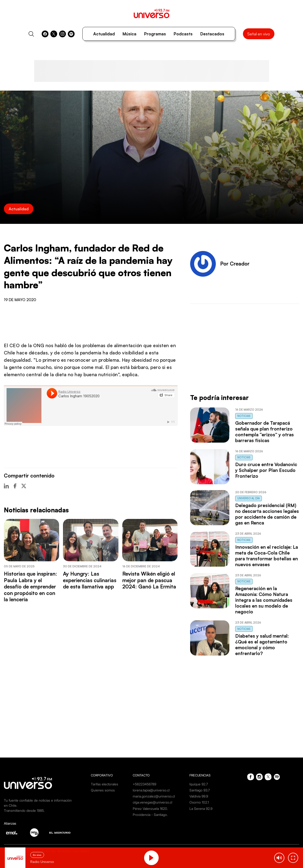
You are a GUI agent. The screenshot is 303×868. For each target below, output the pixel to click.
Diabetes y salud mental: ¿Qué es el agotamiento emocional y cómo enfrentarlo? (262, 645)
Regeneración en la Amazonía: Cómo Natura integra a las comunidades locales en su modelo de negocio (264, 600)
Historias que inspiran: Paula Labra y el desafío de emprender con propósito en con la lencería (31, 586)
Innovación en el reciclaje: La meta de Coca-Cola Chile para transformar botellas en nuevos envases (267, 556)
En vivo (37, 855)
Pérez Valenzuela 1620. (150, 809)
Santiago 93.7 (200, 790)
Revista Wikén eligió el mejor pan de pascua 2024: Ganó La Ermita (149, 580)
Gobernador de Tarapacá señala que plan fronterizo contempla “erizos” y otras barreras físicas (264, 432)
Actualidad (104, 34)
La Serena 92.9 (201, 809)
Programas (155, 34)
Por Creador (235, 264)
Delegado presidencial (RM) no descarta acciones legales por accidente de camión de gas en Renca (267, 514)
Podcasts (183, 34)
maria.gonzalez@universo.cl (154, 796)
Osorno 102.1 (199, 802)
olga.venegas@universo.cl (152, 802)
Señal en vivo (259, 34)
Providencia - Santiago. (150, 815)
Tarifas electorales (105, 784)
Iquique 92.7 (199, 784)
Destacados (212, 34)
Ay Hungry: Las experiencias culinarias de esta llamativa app (90, 580)
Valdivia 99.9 (199, 796)
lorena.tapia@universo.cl (151, 790)
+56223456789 (144, 784)
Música (129, 34)
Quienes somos (103, 790)
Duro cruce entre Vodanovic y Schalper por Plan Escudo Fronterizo (266, 470)
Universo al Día (249, 498)
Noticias (244, 416)
